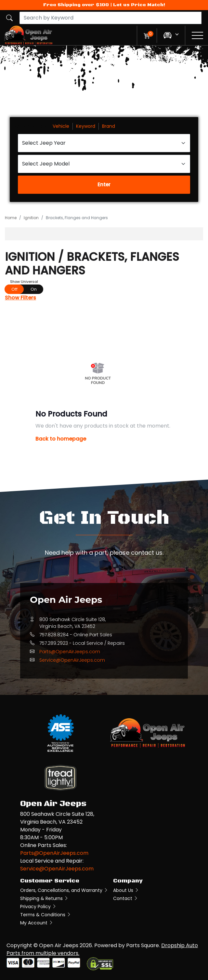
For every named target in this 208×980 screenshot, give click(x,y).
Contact (126, 898)
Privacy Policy (38, 907)
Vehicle (61, 126)
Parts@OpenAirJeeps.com (70, 652)
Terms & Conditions (46, 915)
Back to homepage (61, 439)
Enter (104, 185)
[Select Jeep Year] (104, 143)
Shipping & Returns (44, 898)
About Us (126, 890)
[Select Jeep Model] (104, 164)
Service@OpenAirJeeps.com (72, 660)
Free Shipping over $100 (76, 5)
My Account (37, 923)
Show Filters (20, 298)
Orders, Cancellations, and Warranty (64, 890)
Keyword (86, 126)
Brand (109, 126)
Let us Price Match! (139, 5)
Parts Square (143, 945)
